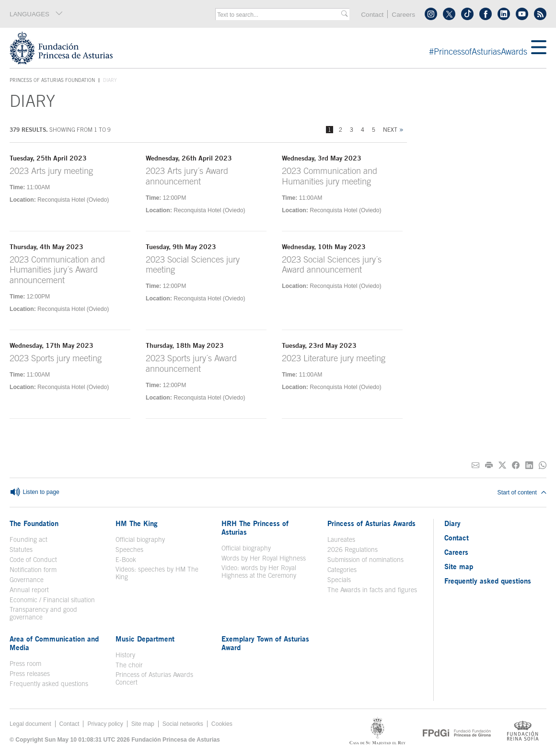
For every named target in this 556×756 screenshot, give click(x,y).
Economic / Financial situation (52, 600)
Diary (452, 523)
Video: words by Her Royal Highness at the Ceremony (259, 572)
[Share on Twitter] (502, 465)
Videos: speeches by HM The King (157, 573)
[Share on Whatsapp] (543, 465)
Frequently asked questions (49, 684)
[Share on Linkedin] (529, 465)
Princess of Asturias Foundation (52, 80)
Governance (27, 580)
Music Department (145, 639)
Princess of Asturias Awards (371, 523)
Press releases (30, 674)
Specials (339, 580)
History (125, 655)
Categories (342, 570)
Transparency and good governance (43, 613)
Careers (403, 15)
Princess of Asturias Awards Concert (154, 678)
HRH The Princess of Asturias (255, 527)
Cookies (222, 724)
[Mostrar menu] (539, 48)
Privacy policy (105, 724)
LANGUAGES (36, 14)
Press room (25, 664)
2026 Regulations (353, 550)
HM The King (137, 523)
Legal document (30, 724)
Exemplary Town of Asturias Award (265, 643)
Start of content (522, 493)
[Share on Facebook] (516, 465)
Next (390, 130)
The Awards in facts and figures (372, 590)
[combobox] (279, 15)
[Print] (489, 465)
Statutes (21, 550)
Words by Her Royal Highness (264, 558)
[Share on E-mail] (475, 465)
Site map (459, 566)
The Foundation (34, 523)
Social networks (183, 724)
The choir (129, 665)
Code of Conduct (33, 560)
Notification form (33, 570)
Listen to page (35, 493)
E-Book (126, 560)
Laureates (341, 539)
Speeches (129, 550)
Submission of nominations (365, 560)
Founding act (29, 539)
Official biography (140, 539)
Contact (372, 15)
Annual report (29, 590)
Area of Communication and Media (54, 643)
